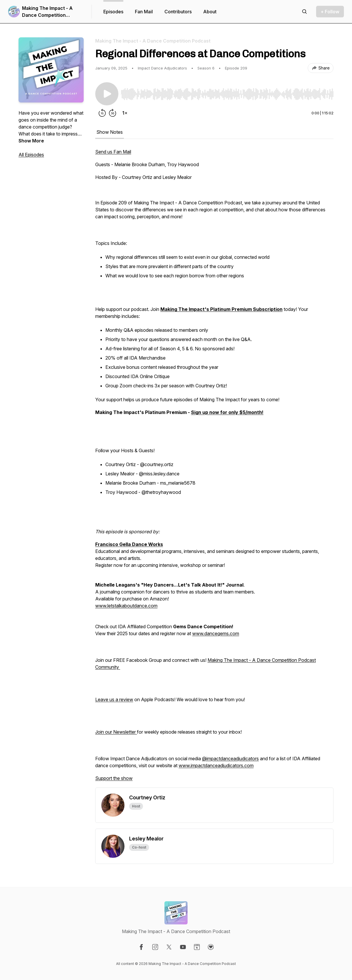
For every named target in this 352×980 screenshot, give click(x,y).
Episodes (113, 12)
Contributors (178, 12)
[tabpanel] (214, 468)
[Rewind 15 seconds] (102, 113)
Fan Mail (144, 12)
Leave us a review (114, 699)
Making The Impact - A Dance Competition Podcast (47, 12)
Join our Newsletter (116, 732)
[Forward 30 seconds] (113, 113)
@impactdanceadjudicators (230, 759)
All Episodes (31, 155)
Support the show (114, 778)
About (210, 12)
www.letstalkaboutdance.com (126, 606)
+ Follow (330, 12)
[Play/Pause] (107, 94)
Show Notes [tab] (110, 132)
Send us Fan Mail (113, 152)
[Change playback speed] (125, 113)
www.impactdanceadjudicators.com (216, 765)
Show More (31, 141)
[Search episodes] (305, 12)
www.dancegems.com (216, 633)
